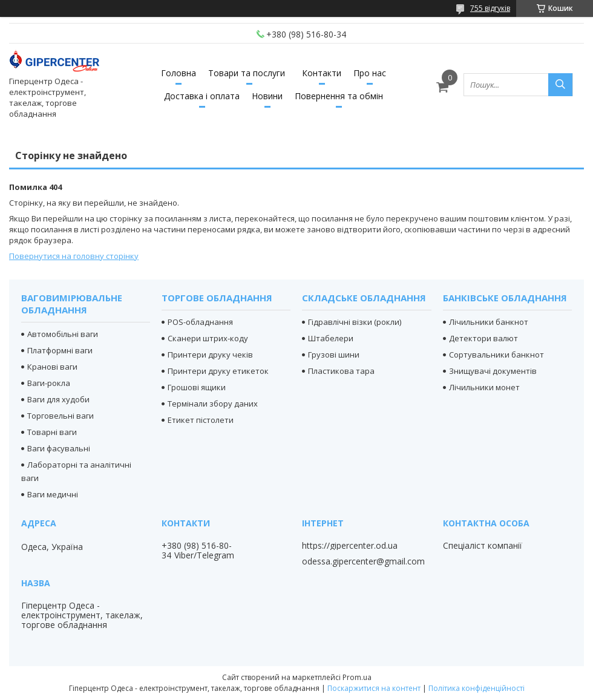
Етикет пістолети (201, 420)
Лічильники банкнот (489, 322)
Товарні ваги (52, 432)
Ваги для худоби (58, 399)
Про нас (370, 73)
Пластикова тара (341, 371)
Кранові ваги (52, 367)
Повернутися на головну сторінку (74, 256)
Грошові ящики (197, 387)
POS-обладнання (200, 322)
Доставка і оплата (202, 96)
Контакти (322, 73)
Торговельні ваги (61, 416)
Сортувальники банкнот (496, 355)
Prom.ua (357, 677)
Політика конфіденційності (477, 688)
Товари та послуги (247, 73)
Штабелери (331, 338)
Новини (267, 96)
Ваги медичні (53, 494)
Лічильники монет (484, 387)
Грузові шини (334, 355)
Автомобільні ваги (63, 334)
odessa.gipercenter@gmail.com (363, 561)
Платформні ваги (60, 350)
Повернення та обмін (339, 96)
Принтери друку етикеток (218, 371)
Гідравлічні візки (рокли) (355, 322)
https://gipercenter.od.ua (350, 546)
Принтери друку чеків (210, 355)
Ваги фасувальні (59, 448)
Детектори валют (483, 338)
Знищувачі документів (493, 371)
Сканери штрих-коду (208, 338)
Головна (179, 73)
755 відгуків (490, 8)
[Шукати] (560, 85)
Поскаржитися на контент (374, 688)
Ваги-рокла (49, 383)
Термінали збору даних (213, 404)
